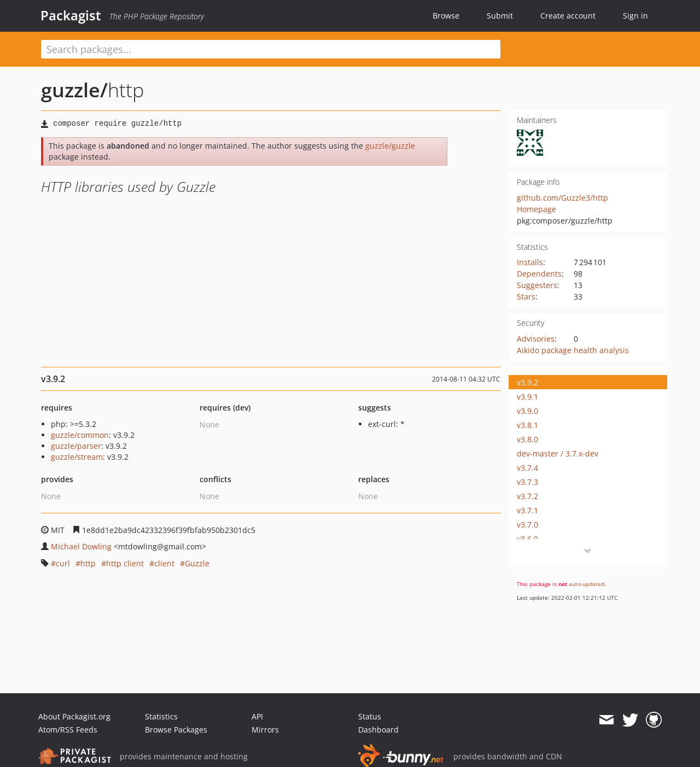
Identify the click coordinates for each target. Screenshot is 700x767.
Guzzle (197, 563)
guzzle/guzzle (390, 146)
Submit (500, 16)
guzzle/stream (77, 457)
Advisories (536, 339)
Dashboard (378, 730)
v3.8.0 (527, 439)
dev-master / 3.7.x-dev (558, 453)
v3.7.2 (527, 496)
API (257, 716)
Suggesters (537, 285)
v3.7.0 (527, 525)
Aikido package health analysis (573, 350)
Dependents (539, 274)
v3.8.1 (527, 425)
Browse (446, 16)
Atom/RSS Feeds (68, 730)
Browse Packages (176, 730)
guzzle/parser (76, 446)
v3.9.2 (527, 382)
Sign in (635, 16)
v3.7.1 (527, 510)
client (164, 563)
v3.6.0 (527, 539)
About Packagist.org (74, 716)
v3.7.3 (527, 482)
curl (63, 563)
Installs (530, 262)
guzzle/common (80, 435)
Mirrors (265, 730)
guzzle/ (74, 90)
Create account (568, 16)
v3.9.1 (527, 397)
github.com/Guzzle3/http (562, 198)
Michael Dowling (81, 546)
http (88, 563)
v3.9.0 (527, 411)
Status (370, 716)
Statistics (161, 716)
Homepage (536, 209)
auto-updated (587, 584)
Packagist (71, 15)
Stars (526, 297)
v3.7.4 (527, 468)
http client (125, 563)
